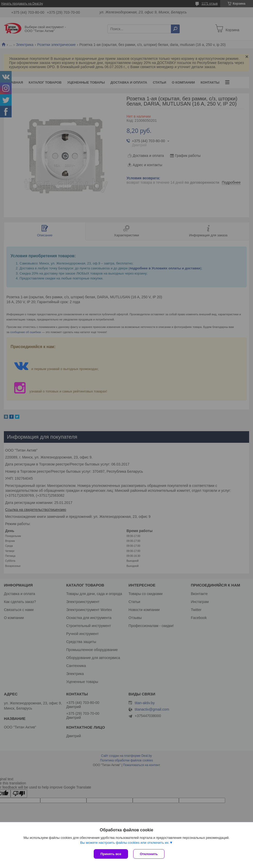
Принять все (111, 854)
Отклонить (149, 854)
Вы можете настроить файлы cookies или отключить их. (125, 843)
